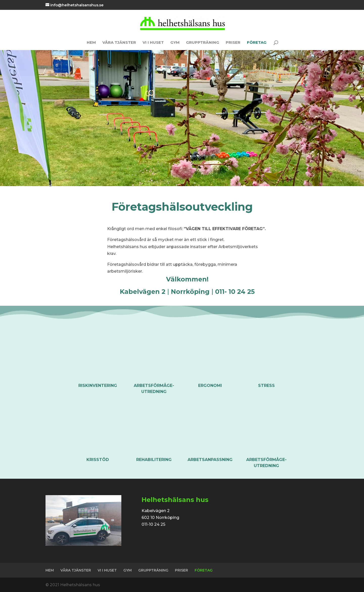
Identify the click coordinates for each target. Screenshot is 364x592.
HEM (91, 43)
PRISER (233, 43)
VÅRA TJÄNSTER (119, 43)
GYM (175, 43)
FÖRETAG (257, 43)
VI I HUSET (153, 43)
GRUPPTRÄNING (203, 43)
